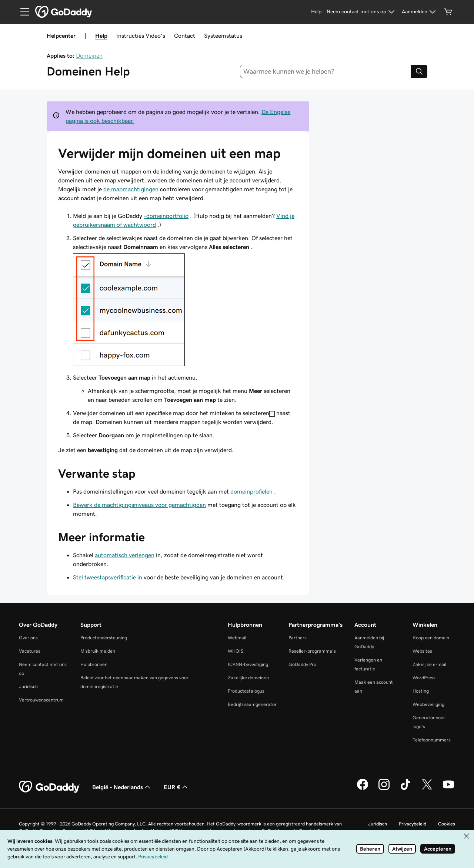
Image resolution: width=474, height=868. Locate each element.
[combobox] (326, 71)
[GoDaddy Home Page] (50, 787)
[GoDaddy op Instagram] (384, 789)
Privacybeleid (413, 824)
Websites (422, 651)
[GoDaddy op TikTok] (405, 789)
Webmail (237, 638)
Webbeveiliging (428, 704)
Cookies (447, 824)
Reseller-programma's (312, 651)
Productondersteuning (104, 638)
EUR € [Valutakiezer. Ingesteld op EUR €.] (176, 787)
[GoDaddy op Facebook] (363, 789)
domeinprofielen (251, 491)
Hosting (421, 691)
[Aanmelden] (420, 12)
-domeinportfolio (166, 216)
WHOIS (236, 651)
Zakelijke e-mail (429, 664)
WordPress (424, 678)
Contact (185, 36)
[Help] (316, 12)
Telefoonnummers (432, 740)
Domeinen (89, 55)
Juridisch (28, 687)
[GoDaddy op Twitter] (427, 789)
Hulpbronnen (94, 664)
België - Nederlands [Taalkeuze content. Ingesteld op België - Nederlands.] (122, 787)
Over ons (28, 638)
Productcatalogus (246, 691)
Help (101, 36)
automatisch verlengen (125, 555)
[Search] (419, 71)
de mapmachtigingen (131, 189)
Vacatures (30, 651)
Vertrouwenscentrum (41, 700)
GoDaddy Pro (302, 664)
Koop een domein (431, 638)
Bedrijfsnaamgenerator (252, 704)
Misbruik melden (98, 651)
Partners (298, 638)
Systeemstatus (223, 36)
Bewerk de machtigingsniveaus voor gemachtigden (139, 505)
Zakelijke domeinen (248, 678)
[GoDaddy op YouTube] (448, 789)
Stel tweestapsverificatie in (108, 577)
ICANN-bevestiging (248, 664)
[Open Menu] (22, 12)
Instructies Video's (141, 36)
